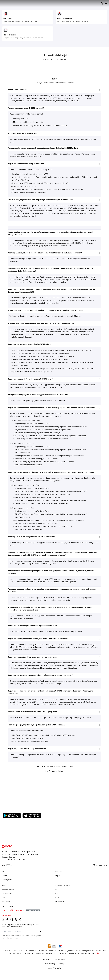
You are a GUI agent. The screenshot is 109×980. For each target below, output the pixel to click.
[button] (54, 90)
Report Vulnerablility (54, 968)
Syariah (4, 876)
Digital (57, 876)
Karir (57, 894)
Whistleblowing (50, 964)
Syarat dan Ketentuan (63, 886)
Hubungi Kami (7, 915)
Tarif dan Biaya (7, 894)
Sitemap (61, 964)
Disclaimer (47, 959)
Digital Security (60, 901)
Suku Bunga (6, 901)
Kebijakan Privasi (60, 959)
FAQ (57, 890)
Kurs (3, 897)
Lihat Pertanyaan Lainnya (54, 771)
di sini (97, 953)
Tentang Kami (7, 880)
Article (57, 897)
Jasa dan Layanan (8, 890)
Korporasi (59, 872)
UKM (3, 872)
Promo (4, 886)
